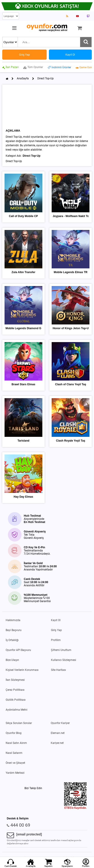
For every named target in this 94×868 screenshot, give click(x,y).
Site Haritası (58, 670)
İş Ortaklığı (12, 640)
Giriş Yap (56, 630)
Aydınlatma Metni (17, 710)
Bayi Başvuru (14, 630)
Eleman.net (58, 733)
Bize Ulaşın (12, 660)
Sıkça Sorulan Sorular (19, 723)
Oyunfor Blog (14, 733)
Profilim (56, 640)
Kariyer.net (57, 743)
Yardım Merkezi (15, 773)
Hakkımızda (13, 620)
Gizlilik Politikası (16, 700)
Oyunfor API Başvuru (18, 650)
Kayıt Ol (56, 620)
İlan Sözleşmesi (15, 680)
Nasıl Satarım (14, 753)
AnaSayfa (23, 78)
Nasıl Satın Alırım (16, 743)
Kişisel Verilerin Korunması (22, 670)
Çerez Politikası (15, 690)
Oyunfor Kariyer (60, 723)
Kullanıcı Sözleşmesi (64, 660)
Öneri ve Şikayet (15, 763)
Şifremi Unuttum (61, 650)
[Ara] (86, 42)
